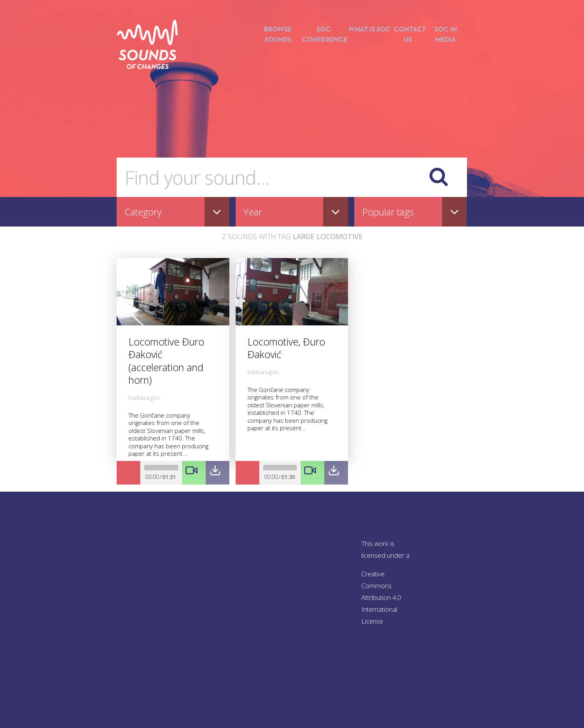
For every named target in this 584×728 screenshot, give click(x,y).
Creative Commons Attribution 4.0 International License (382, 597)
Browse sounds (272, 50)
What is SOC (366, 50)
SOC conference (319, 50)
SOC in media (446, 50)
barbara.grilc (144, 398)
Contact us (406, 50)
